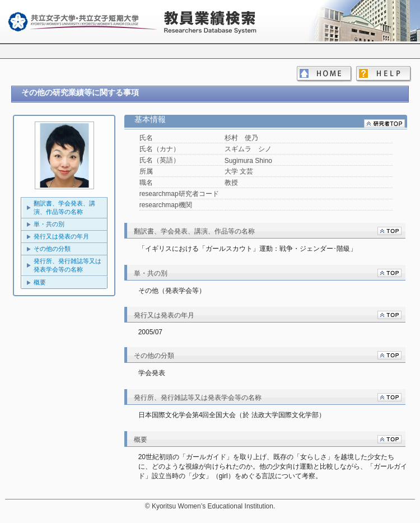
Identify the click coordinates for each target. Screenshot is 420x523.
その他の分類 (52, 249)
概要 (40, 282)
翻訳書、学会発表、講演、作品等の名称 (64, 207)
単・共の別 (49, 224)
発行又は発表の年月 (61, 236)
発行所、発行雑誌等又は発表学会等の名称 (67, 265)
